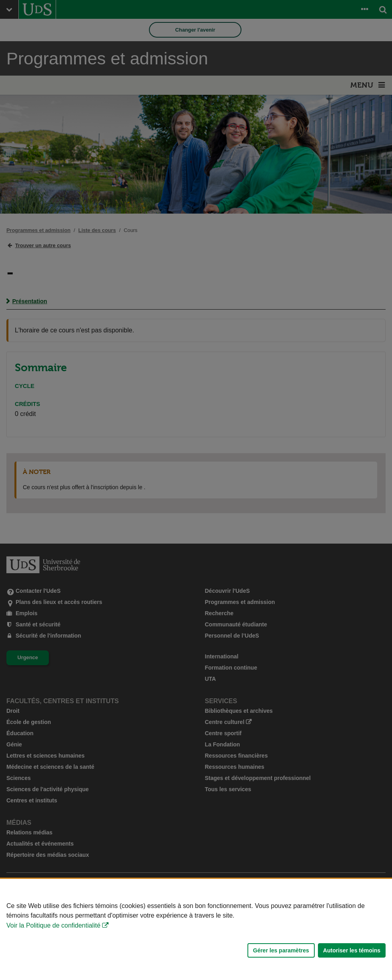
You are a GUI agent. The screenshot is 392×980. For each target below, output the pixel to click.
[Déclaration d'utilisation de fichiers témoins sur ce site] (196, 929)
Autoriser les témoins (352, 950)
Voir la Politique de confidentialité (53, 925)
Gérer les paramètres (281, 950)
